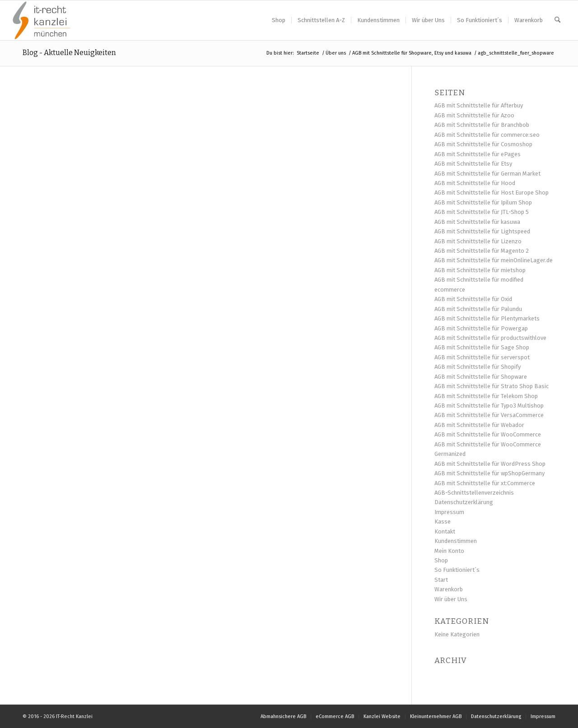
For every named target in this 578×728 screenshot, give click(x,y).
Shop (441, 560)
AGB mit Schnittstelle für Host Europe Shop (492, 192)
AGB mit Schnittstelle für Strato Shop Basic (492, 386)
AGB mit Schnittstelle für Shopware (481, 377)
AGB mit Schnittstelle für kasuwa (477, 222)
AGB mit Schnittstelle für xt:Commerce (485, 483)
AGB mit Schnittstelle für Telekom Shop (486, 396)
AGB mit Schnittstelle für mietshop (480, 270)
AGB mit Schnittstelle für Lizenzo (478, 241)
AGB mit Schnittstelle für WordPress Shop (490, 464)
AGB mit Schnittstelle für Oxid (473, 299)
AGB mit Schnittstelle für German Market (487, 174)
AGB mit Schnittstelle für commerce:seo (487, 135)
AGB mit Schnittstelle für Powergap (481, 328)
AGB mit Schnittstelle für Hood (475, 183)
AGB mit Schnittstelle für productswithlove (490, 338)
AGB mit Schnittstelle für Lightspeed (482, 231)
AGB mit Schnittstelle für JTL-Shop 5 (482, 212)
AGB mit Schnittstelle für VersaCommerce (489, 415)
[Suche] (557, 20)
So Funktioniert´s (457, 570)
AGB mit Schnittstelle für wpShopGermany (489, 473)
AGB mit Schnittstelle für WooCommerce (488, 434)
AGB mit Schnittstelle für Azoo (474, 115)
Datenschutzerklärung (464, 502)
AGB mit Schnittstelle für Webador (479, 425)
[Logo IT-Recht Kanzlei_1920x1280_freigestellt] (42, 20)
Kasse (443, 522)
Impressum (449, 512)
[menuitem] (279, 20)
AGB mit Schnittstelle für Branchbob (482, 125)
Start (441, 580)
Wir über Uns (451, 599)
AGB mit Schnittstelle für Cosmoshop (483, 144)
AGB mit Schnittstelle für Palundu (478, 309)
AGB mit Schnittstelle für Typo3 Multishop (489, 406)
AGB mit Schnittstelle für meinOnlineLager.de (494, 260)
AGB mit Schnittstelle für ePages (478, 154)
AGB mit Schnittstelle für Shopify (478, 367)
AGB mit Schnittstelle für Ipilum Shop (483, 202)
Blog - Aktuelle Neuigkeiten (69, 53)
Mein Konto (449, 551)
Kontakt (445, 531)
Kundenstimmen (456, 541)
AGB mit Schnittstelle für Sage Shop (482, 347)
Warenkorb (449, 589)
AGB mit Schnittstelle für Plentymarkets (487, 318)
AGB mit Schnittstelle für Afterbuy (479, 105)
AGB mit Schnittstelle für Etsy (473, 164)
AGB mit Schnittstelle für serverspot (482, 357)
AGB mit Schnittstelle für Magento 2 (482, 251)
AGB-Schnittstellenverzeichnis (474, 493)
